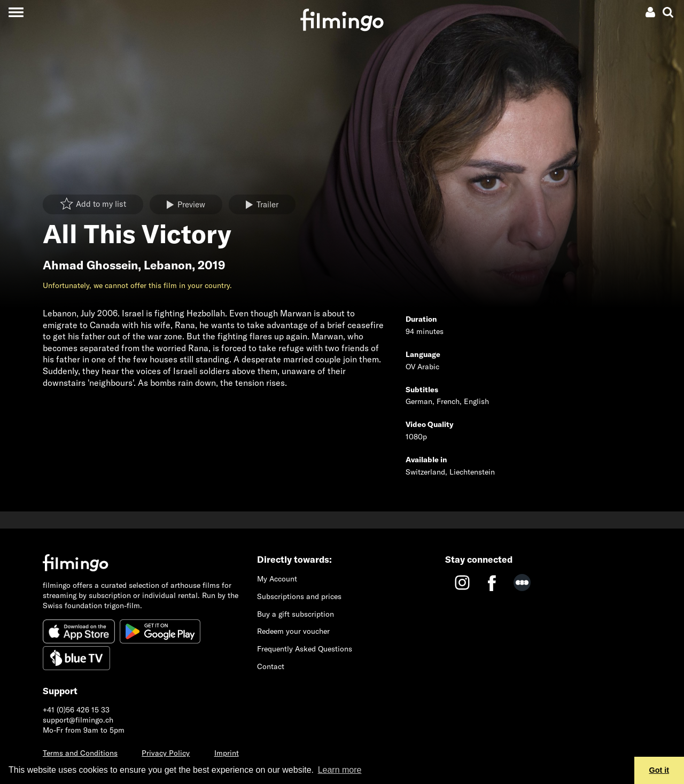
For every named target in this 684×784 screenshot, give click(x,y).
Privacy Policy (166, 753)
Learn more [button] (340, 770)
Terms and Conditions (80, 753)
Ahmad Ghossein (90, 265)
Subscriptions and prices (299, 596)
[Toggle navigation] (16, 12)
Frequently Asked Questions (305, 649)
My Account (277, 579)
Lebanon (168, 265)
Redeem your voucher (293, 631)
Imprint (227, 753)
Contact (271, 666)
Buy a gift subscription (296, 614)
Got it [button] (659, 770)
